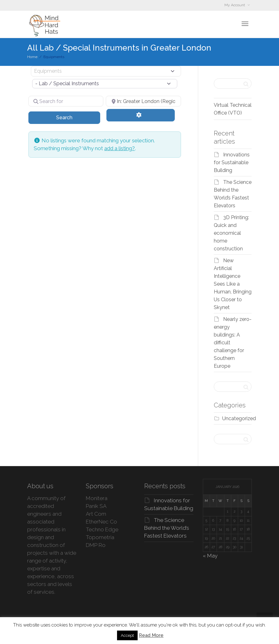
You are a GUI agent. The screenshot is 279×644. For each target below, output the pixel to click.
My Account (235, 5)
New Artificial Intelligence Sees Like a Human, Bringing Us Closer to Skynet (233, 284)
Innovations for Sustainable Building (232, 162)
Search (72, 117)
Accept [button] (127, 635)
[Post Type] (106, 71)
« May (210, 556)
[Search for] (66, 101)
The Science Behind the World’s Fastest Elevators (167, 528)
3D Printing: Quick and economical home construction (231, 233)
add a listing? (120, 148)
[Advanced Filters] (140, 115)
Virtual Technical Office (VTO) (233, 109)
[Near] (143, 101)
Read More (151, 635)
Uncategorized (239, 418)
